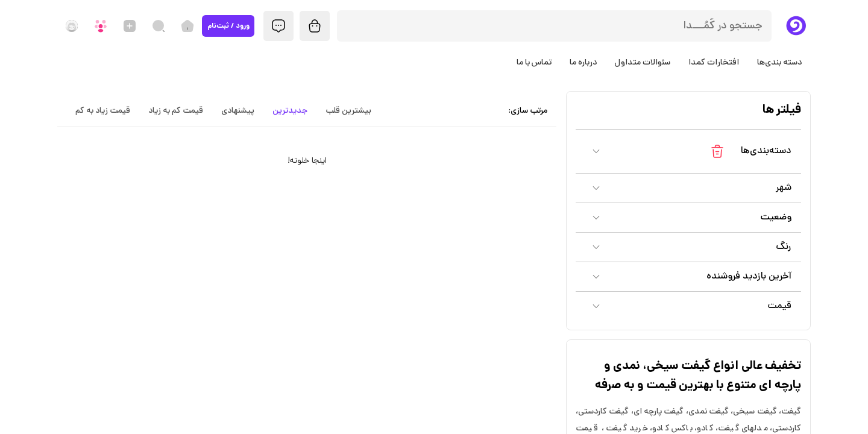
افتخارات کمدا (714, 63)
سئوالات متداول (643, 63)
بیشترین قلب (348, 111)
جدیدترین (290, 111)
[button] (688, 151)
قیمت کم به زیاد (176, 111)
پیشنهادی (238, 111)
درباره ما (583, 63)
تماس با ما (534, 63)
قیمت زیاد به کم (103, 111)
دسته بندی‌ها (779, 63)
